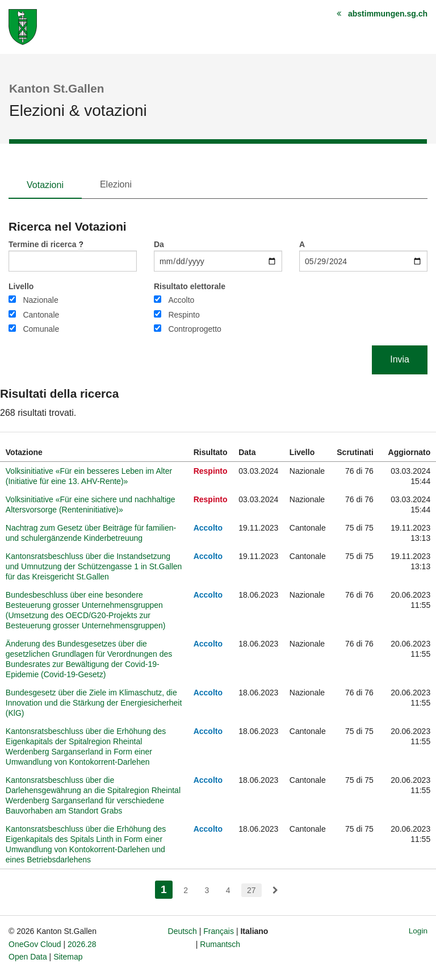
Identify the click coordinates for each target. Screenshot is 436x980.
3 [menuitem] (207, 890)
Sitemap (68, 957)
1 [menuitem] (167, 888)
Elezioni (116, 184)
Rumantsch (220, 944)
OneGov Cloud (35, 944)
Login (418, 931)
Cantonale (41, 315)
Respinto (184, 315)
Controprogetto (194, 329)
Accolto (181, 300)
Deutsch (183, 931)
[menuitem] (275, 890)
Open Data (28, 957)
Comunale (41, 329)
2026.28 (82, 944)
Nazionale (40, 300)
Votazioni (45, 185)
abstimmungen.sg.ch (388, 14)
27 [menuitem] (251, 890)
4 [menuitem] (228, 890)
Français (219, 931)
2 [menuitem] (186, 890)
